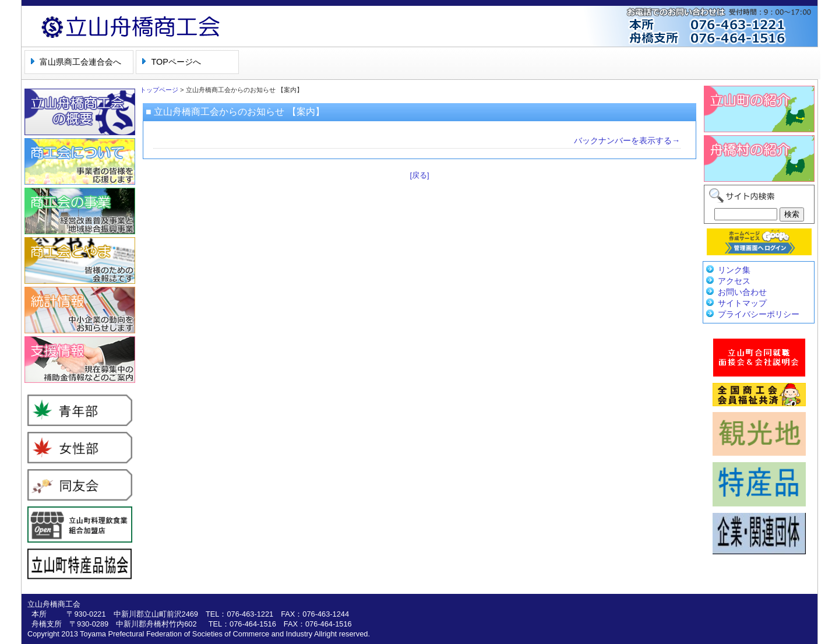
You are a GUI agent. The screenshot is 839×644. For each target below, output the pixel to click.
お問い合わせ (742, 292)
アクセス (734, 281)
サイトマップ (742, 303)
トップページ (159, 90)
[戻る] (419, 175)
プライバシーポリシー (759, 314)
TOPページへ (176, 62)
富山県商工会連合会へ (80, 62)
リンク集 (734, 270)
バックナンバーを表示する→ (627, 140)
